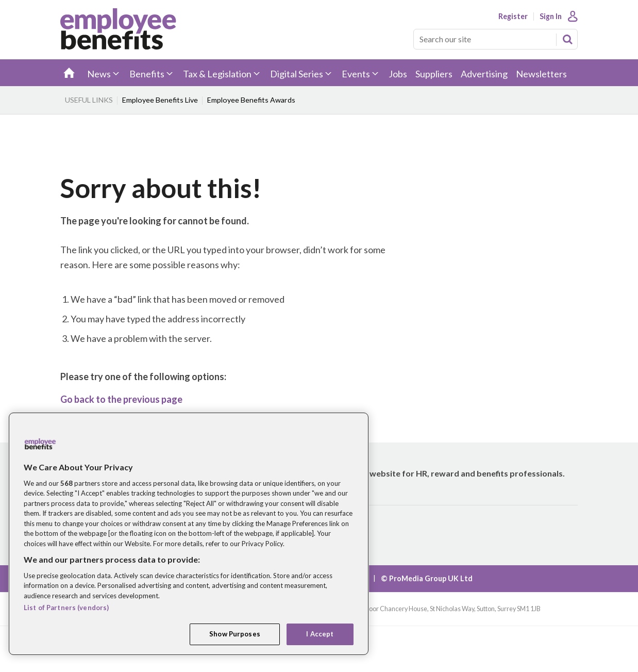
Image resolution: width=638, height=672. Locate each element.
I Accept (320, 634)
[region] (189, 534)
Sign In (551, 17)
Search (567, 39)
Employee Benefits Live (160, 100)
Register (513, 17)
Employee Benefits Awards (251, 100)
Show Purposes (235, 634)
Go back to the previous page (121, 399)
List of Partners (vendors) (66, 608)
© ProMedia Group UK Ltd (427, 578)
